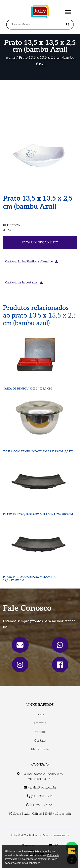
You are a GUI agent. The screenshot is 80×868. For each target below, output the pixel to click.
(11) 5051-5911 (40, 796)
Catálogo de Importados (24, 282)
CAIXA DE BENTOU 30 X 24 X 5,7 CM (27, 389)
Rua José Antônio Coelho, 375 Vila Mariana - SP (40, 777)
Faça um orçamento (40, 243)
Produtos (40, 732)
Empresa (40, 723)
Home (10, 58)
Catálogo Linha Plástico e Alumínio (32, 261)
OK (73, 851)
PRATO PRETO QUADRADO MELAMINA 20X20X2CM (38, 514)
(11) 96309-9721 (40, 805)
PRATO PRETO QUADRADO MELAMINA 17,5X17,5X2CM (29, 579)
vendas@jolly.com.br (40, 788)
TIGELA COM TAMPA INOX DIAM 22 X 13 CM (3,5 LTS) (39, 451)
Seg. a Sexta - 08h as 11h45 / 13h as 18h (40, 814)
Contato (40, 741)
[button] (68, 11)
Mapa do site (40, 749)
